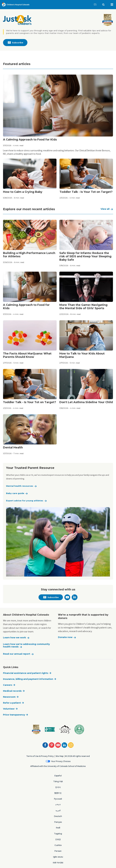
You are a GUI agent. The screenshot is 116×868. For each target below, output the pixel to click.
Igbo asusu (58, 857)
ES (97, 3)
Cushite (58, 845)
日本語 (58, 839)
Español (58, 776)
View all (105, 209)
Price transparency (14, 715)
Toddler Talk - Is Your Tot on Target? (86, 192)
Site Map (59, 756)
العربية (58, 810)
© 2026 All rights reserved (77, 756)
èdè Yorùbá (58, 863)
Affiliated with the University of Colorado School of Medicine (58, 766)
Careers (8, 685)
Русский (58, 799)
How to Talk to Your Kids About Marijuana (82, 355)
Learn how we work (14, 638)
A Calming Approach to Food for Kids (30, 140)
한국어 (58, 787)
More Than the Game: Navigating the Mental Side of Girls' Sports (83, 307)
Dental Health (13, 447)
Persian (58, 851)
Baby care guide (15, 493)
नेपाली (58, 828)
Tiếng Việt (58, 781)
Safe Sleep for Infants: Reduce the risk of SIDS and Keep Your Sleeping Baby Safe (85, 256)
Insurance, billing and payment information (28, 679)
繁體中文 (58, 793)
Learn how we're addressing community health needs (26, 646)
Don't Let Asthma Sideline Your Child (86, 402)
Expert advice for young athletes (25, 501)
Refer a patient (12, 703)
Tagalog (58, 834)
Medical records (12, 691)
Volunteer (9, 709)
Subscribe (15, 43)
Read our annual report (17, 654)
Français (58, 822)
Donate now (65, 637)
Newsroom (9, 697)
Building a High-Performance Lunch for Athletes (29, 255)
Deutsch (58, 816)
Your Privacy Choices (61, 761)
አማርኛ (58, 805)
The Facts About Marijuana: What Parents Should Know (27, 355)
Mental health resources (20, 486)
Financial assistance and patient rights (26, 673)
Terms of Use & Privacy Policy (40, 756)
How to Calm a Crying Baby (23, 192)
